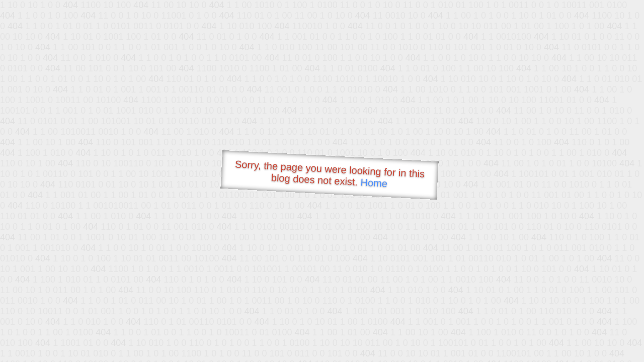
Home (374, 183)
